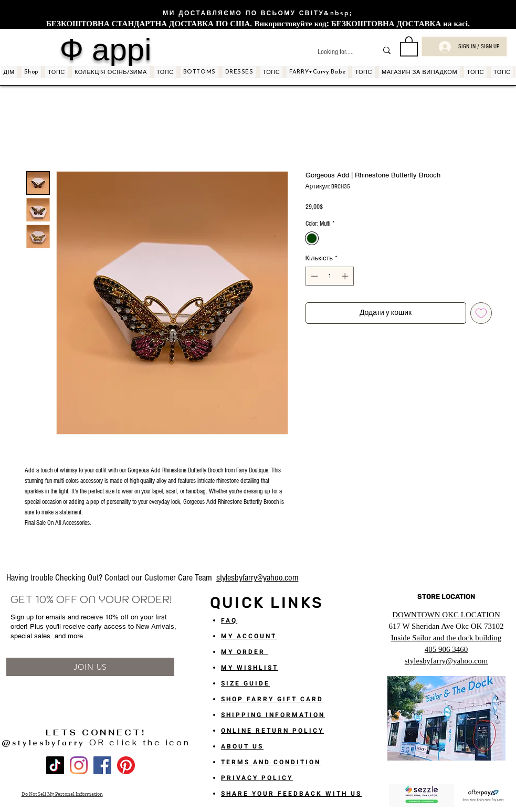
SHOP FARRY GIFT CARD (272, 699)
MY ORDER (245, 652)
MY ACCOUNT (249, 636)
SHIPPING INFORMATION (273, 715)
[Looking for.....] (339, 52)
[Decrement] (313, 276)
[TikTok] (55, 765)
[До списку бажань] (481, 313)
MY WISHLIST (250, 668)
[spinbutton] (329, 276)
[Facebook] (102, 765)
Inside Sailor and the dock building (446, 638)
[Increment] (346, 276)
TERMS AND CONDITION (271, 762)
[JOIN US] (90, 667)
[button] (409, 46)
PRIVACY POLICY (257, 778)
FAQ (229, 620)
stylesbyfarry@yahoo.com (257, 578)
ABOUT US (242, 746)
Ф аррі (105, 49)
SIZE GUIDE (245, 683)
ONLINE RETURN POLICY (272, 731)
